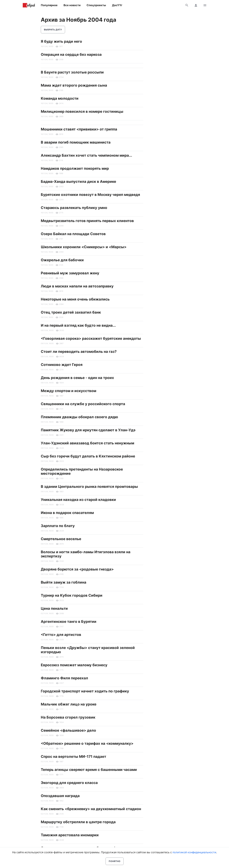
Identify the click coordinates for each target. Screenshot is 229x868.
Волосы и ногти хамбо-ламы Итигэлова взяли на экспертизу (86, 554)
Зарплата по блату (58, 526)
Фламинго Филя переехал (64, 678)
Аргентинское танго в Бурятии (69, 622)
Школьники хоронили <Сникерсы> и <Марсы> (84, 247)
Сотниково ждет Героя (62, 365)
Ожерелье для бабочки (62, 260)
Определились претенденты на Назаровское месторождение (82, 471)
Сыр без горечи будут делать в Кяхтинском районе (88, 456)
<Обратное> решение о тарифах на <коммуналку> (87, 743)
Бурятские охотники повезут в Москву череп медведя (90, 195)
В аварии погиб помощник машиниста (76, 142)
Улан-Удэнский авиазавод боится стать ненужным (87, 443)
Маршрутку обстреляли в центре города (78, 822)
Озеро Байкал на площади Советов (73, 234)
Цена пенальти (54, 608)
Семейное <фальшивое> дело (68, 730)
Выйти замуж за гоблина (64, 582)
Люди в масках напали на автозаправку (77, 286)
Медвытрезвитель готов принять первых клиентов (87, 221)
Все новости (72, 5)
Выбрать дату (53, 30)
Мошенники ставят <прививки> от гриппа (79, 129)
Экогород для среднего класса (69, 783)
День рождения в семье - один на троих (77, 378)
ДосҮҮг (117, 5)
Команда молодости (60, 98)
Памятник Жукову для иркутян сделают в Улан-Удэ (88, 430)
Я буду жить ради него (61, 41)
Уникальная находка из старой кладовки (78, 500)
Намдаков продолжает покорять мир (75, 168)
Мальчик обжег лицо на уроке (69, 704)
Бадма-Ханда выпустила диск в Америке (78, 182)
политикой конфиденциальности (194, 852)
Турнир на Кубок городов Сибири (72, 595)
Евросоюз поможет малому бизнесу (74, 665)
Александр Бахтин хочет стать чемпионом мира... (86, 155)
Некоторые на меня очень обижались (75, 299)
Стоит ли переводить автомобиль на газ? (79, 352)
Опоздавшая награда (60, 796)
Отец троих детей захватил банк (71, 312)
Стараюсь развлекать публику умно (74, 208)
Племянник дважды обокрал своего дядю (79, 417)
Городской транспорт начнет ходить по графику (85, 691)
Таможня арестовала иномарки (70, 835)
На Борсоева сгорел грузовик (68, 717)
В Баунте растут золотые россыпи (72, 72)
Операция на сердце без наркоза (71, 54)
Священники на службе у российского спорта (83, 404)
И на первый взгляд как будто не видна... (78, 325)
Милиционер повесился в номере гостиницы (82, 111)
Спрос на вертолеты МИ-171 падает (73, 757)
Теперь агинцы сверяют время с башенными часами (89, 770)
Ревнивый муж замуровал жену (70, 273)
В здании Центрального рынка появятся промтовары (89, 487)
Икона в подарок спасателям (67, 513)
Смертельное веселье (61, 539)
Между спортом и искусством (69, 391)
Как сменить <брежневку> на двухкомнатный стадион (91, 809)
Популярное (49, 5)
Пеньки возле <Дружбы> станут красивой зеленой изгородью (88, 650)
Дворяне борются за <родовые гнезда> (77, 569)
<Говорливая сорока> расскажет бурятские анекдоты (91, 338)
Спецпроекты (96, 5)
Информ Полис (29, 5)
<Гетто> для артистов (61, 635)
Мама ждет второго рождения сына (74, 85)
